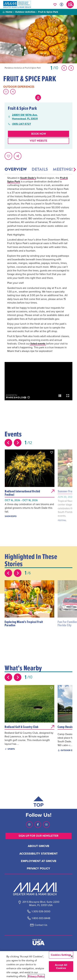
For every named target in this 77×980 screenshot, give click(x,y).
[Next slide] (18, 443)
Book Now (39, 134)
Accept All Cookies (61, 966)
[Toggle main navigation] (70, 4)
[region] (38, 966)
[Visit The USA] (38, 942)
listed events (38, 344)
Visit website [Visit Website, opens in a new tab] (38, 141)
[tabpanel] (38, 269)
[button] (75, 170)
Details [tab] (40, 169)
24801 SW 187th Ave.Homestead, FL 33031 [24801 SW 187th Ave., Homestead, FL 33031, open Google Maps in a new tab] (25, 117)
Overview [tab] (16, 169)
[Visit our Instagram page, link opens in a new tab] (29, 825)
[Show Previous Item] (64, 68)
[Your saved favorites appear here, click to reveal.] (55, 4)
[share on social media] (13, 92)
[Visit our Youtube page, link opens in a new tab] (46, 825)
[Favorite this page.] (6, 92)
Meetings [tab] (63, 169)
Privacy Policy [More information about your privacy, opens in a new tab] (36, 976)
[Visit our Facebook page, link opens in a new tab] (38, 825)
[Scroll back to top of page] (38, 802)
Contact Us (41, 925)
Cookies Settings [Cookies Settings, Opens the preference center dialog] (61, 955)
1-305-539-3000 (41, 911)
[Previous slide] (8, 443)
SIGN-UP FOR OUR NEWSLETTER (38, 836)
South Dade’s (28, 178)
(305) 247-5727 (21, 124)
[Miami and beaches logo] (38, 889)
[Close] (72, 956)
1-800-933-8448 (41, 918)
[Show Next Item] (71, 68)
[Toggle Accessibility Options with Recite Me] (62, 4)
